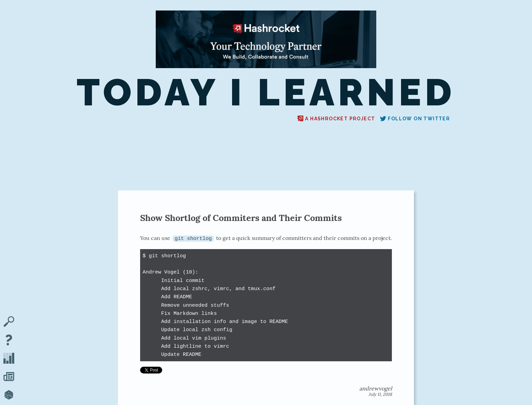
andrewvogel (376, 388)
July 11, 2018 (380, 394)
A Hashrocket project (336, 119)
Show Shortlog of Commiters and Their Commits (241, 218)
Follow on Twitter (415, 119)
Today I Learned (266, 93)
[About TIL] (9, 341)
